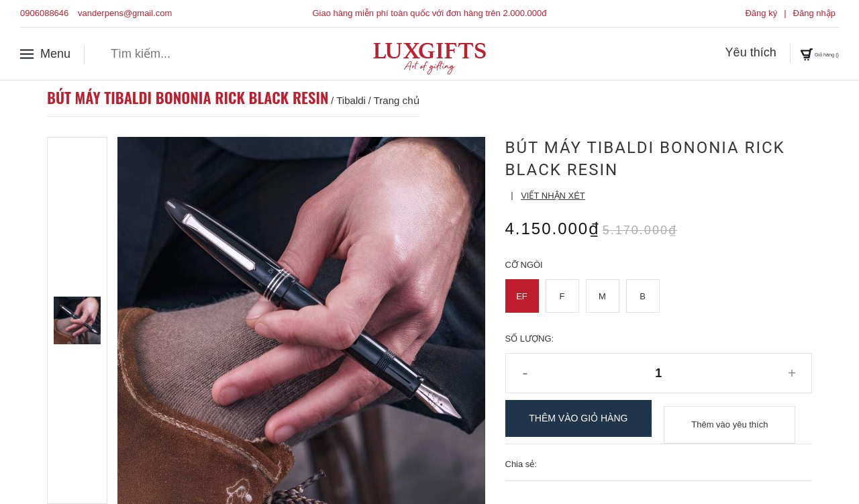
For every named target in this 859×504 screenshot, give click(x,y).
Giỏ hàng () (800, 53)
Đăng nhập (814, 13)
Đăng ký (761, 13)
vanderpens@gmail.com (125, 13)
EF (522, 296)
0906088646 (44, 13)
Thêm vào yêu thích (729, 418)
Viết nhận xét (553, 196)
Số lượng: (530, 339)
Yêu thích (712, 53)
